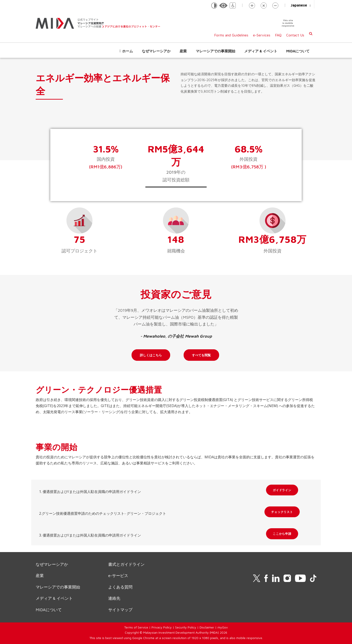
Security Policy (186, 627)
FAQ (278, 35)
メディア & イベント (261, 51)
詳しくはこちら (151, 355)
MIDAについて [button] (298, 51)
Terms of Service (136, 627)
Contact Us (295, 35)
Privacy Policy (162, 627)
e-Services (262, 35)
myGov (223, 627)
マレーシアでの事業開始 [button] (216, 51)
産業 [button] (183, 51)
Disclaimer (207, 627)
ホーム (128, 51)
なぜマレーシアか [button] (156, 51)
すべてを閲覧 (201, 355)
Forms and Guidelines (231, 35)
